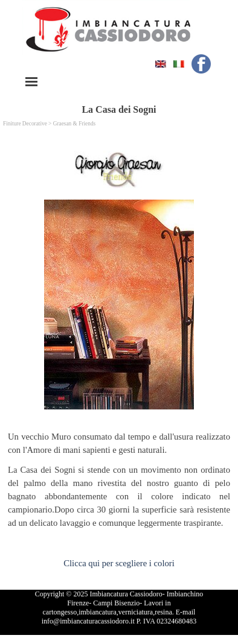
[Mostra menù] (31, 81)
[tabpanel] (119, 483)
